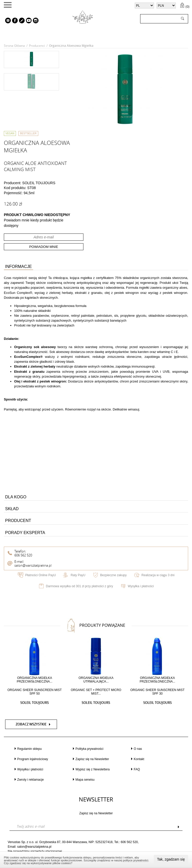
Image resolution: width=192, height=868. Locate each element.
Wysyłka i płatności (141, 586)
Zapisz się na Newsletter (92, 759)
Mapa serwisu (85, 780)
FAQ (137, 769)
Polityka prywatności (89, 749)
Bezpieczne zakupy (113, 575)
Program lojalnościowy (33, 759)
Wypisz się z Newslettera (93, 769)
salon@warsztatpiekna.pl (33, 566)
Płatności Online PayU (40, 575)
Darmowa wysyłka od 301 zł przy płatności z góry (79, 586)
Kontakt (139, 759)
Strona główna (14, 46)
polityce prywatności (136, 860)
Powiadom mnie (44, 247)
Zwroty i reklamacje (30, 780)
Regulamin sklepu (29, 749)
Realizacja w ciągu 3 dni (158, 575)
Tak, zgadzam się (171, 859)
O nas (138, 749)
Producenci (37, 46)
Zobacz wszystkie (31, 724)
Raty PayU (78, 575)
